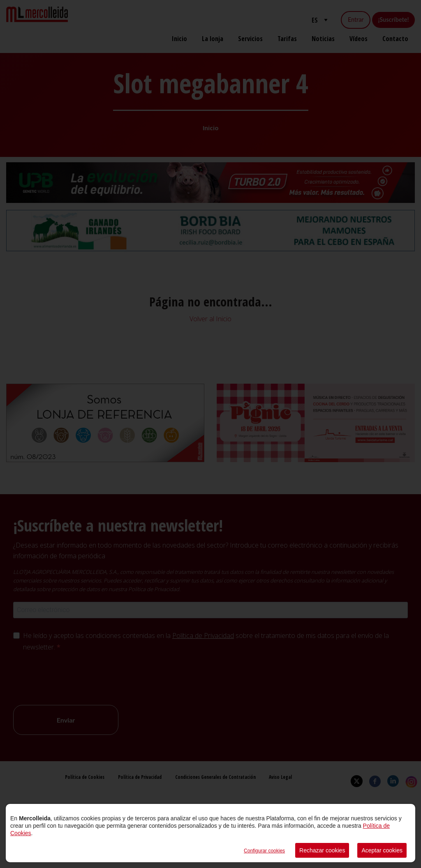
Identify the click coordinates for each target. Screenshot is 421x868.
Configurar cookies (264, 851)
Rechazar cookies (322, 850)
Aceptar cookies (382, 850)
